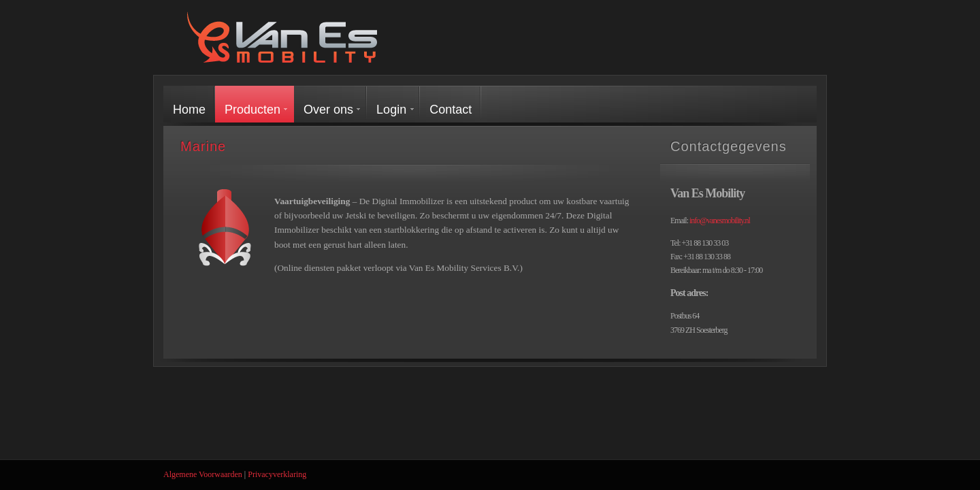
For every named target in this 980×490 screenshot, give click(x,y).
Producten (252, 110)
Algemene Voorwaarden (203, 474)
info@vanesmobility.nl (720, 220)
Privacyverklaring (277, 474)
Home (189, 110)
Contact (451, 110)
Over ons (328, 110)
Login (391, 110)
